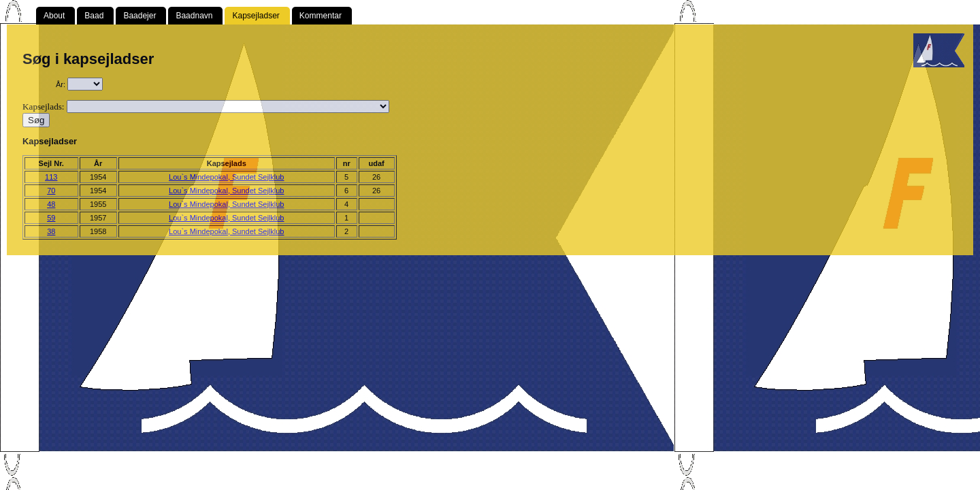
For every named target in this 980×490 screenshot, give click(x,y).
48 (51, 204)
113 (51, 177)
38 (51, 231)
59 (51, 218)
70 (51, 191)
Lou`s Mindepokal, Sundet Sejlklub (226, 177)
